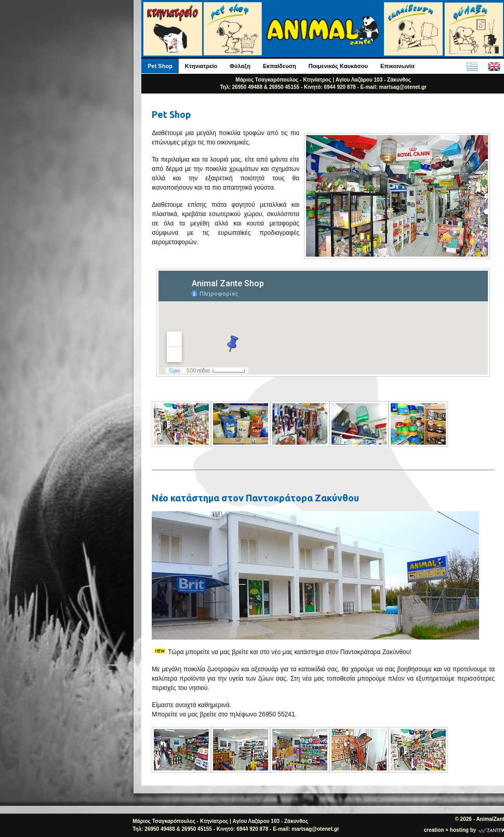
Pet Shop (160, 66)
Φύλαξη (240, 66)
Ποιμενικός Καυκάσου (338, 66)
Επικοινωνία (397, 66)
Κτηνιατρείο (201, 66)
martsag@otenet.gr (403, 87)
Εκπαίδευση (280, 66)
